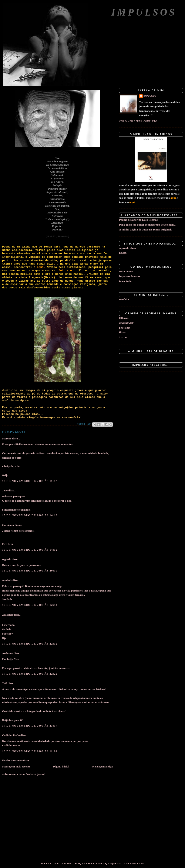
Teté (5, 683)
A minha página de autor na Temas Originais (146, 230)
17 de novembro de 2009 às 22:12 (30, 644)
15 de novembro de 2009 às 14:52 (30, 550)
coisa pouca (126, 271)
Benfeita (124, 299)
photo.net (125, 328)
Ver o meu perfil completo (138, 121)
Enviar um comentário (15, 760)
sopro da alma (127, 248)
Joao (5, 490)
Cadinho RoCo (11, 735)
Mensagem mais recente (16, 767)
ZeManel (7, 615)
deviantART (126, 323)
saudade (7, 580)
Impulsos (144, 12)
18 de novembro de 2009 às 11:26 (30, 751)
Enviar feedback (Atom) (31, 774)
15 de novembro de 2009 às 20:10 (30, 571)
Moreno (7, 438)
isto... (70, 271)
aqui (173, 198)
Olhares (124, 318)
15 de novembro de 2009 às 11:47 (30, 481)
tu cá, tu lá (125, 281)
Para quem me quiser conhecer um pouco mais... (148, 225)
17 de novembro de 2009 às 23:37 (30, 726)
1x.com (123, 337)
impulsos (150, 96)
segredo (7, 559)
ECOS (123, 253)
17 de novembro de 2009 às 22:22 (30, 674)
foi (61, 271)
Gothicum (8, 525)
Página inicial (61, 767)
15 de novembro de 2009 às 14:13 (30, 515)
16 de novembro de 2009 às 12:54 (30, 605)
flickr (122, 332)
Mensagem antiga (102, 767)
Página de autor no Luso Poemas (138, 220)
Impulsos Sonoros (129, 276)
